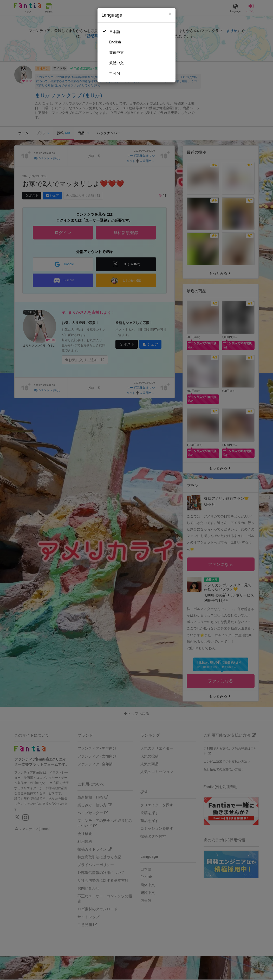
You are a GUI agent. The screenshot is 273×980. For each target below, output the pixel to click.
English (115, 42)
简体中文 (116, 53)
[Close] (170, 14)
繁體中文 (116, 63)
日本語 (115, 32)
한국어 (115, 73)
